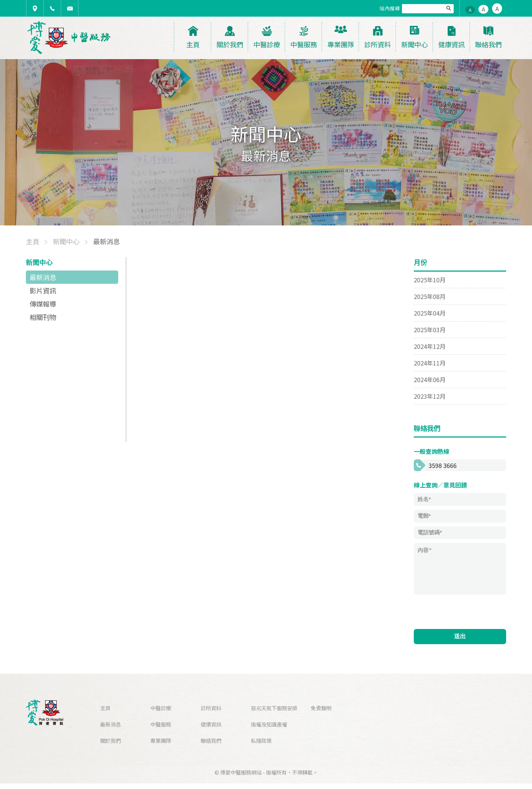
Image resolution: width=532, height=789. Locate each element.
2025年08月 (430, 296)
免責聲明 (321, 708)
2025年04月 (430, 313)
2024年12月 (430, 346)
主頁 (105, 708)
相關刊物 (43, 317)
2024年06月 (430, 380)
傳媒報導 (43, 304)
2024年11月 (430, 363)
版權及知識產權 (269, 724)
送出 (460, 636)
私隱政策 (261, 740)
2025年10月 (430, 280)
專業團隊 (161, 740)
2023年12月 (430, 396)
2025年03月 (430, 330)
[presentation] (470, 611)
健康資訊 (211, 724)
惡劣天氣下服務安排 (274, 708)
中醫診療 (161, 708)
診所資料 (211, 708)
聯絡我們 (211, 740)
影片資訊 (43, 290)
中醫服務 (161, 724)
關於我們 (110, 740)
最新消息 (43, 277)
